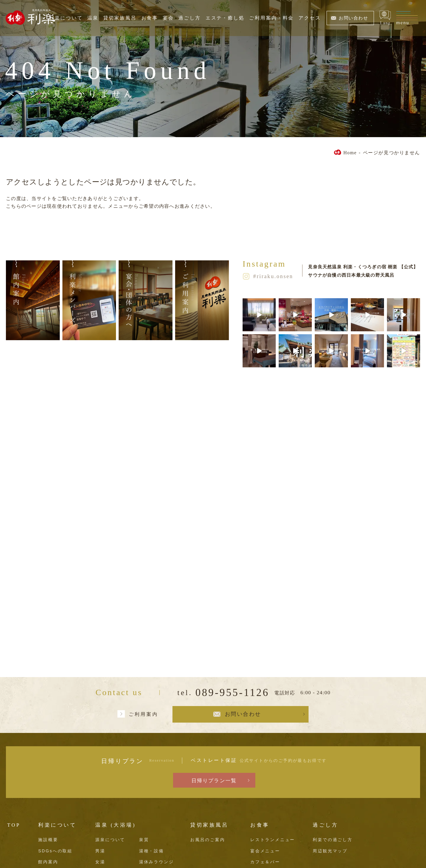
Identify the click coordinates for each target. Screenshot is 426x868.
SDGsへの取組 (55, 851)
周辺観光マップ (330, 851)
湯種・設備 (151, 851)
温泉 (93, 18)
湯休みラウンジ (156, 862)
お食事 (150, 18)
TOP (14, 825)
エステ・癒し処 (225, 18)
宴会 (168, 18)
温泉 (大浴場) (116, 825)
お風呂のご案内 (208, 840)
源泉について (110, 840)
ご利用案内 (143, 714)
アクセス (310, 18)
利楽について (66, 18)
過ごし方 (189, 18)
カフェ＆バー (265, 862)
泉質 (144, 840)
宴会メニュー (265, 851)
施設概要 (48, 840)
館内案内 (48, 862)
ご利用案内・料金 (271, 18)
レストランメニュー (273, 840)
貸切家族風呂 (120, 18)
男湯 (100, 851)
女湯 (100, 862)
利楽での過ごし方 (333, 840)
